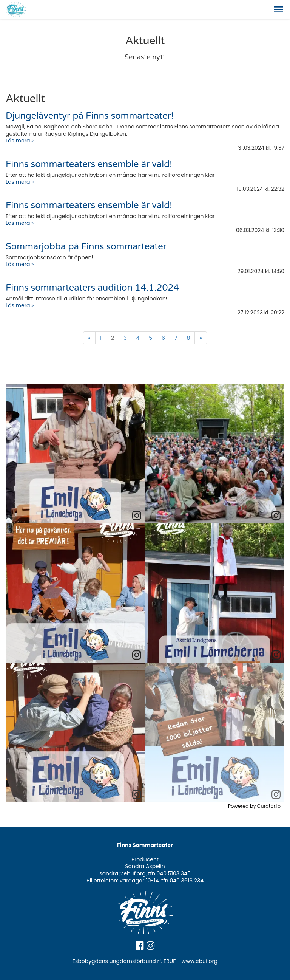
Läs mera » (20, 141)
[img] (75, 453)
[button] (278, 9)
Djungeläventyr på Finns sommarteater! (89, 116)
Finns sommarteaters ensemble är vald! (89, 164)
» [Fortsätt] (201, 338)
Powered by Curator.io (254, 806)
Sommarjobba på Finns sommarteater (86, 247)
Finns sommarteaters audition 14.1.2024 (92, 288)
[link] (137, 516)
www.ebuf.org (200, 961)
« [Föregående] (89, 338)
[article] (75, 453)
